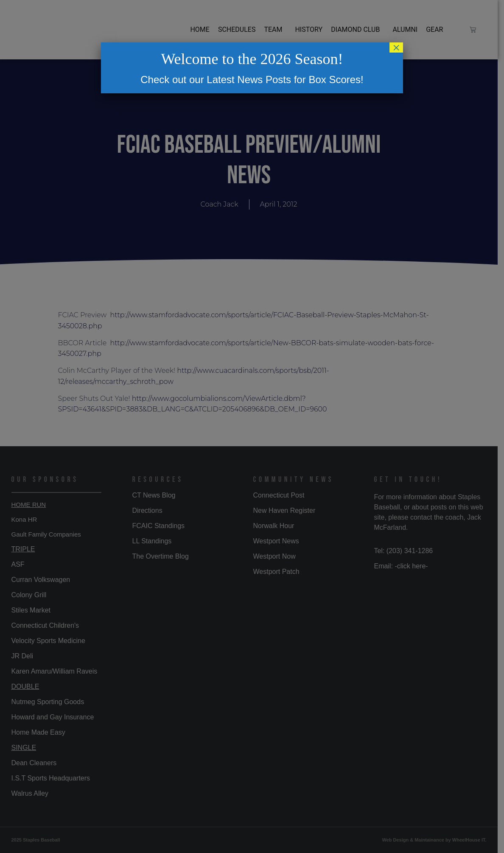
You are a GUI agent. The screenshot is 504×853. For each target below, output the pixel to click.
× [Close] (396, 48)
